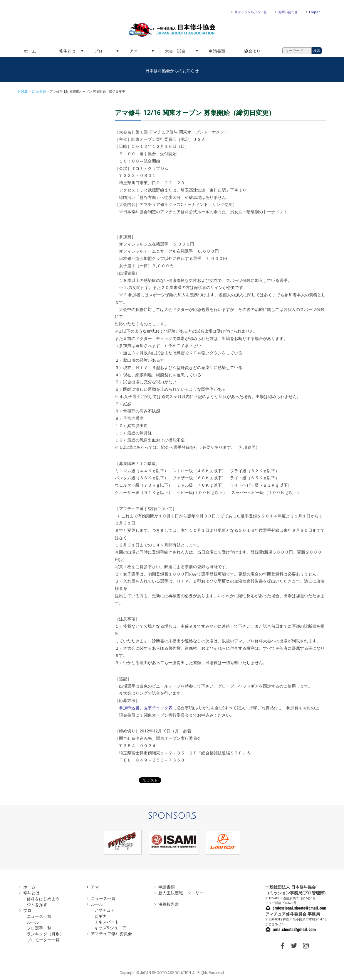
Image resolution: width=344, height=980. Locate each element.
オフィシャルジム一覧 (251, 12)
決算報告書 (169, 904)
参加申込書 (129, 708)
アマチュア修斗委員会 (111, 934)
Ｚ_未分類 (39, 91)
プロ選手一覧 (39, 928)
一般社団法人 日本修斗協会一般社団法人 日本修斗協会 (172, 30)
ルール (33, 922)
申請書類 (217, 51)
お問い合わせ (288, 12)
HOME (23, 91)
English (315, 12)
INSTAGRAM (306, 946)
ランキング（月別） (45, 934)
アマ (134, 51)
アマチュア (105, 910)
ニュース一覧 (39, 916)
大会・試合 (175, 51)
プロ (98, 51)
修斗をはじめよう (43, 899)
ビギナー (103, 916)
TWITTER (294, 946)
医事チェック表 (158, 708)
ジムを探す (37, 904)
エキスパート (107, 922)
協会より (252, 51)
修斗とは (67, 51)
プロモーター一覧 (43, 940)
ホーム (30, 51)
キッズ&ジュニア (110, 928)
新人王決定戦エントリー (181, 893)
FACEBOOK (282, 946)
